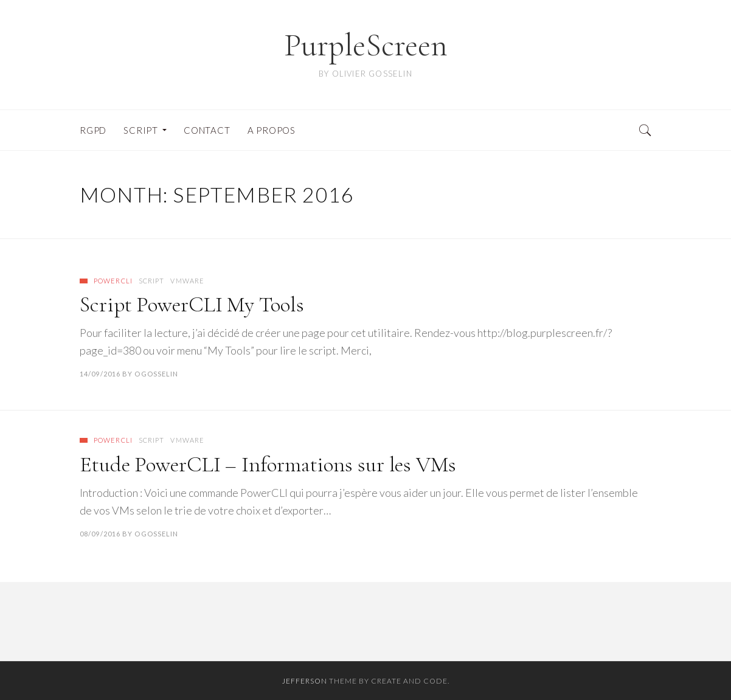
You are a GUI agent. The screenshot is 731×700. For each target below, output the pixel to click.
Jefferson (305, 681)
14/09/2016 (100, 374)
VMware (187, 281)
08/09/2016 (100, 534)
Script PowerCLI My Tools (192, 304)
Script (152, 281)
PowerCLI (113, 281)
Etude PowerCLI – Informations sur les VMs (268, 464)
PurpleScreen (366, 45)
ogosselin (156, 374)
